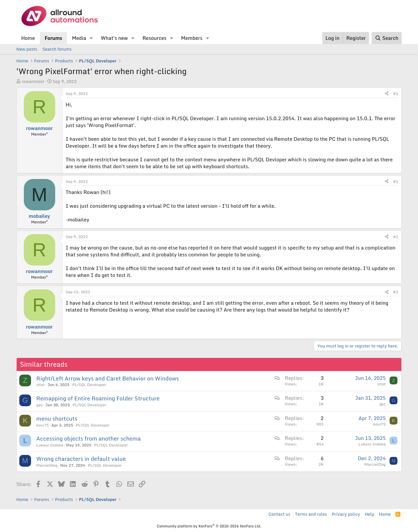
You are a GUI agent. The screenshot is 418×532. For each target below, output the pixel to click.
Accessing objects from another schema (88, 438)
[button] (91, 38)
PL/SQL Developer (89, 385)
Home (28, 38)
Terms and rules (311, 514)
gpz (40, 405)
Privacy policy (346, 514)
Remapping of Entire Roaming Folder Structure (98, 398)
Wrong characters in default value (81, 459)
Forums (54, 38)
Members (192, 38)
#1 (396, 94)
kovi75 (42, 425)
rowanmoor (33, 81)
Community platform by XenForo (209, 526)
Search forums (57, 49)
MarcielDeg (47, 465)
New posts (27, 49)
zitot (40, 385)
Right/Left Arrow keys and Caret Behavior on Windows (108, 378)
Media (79, 38)
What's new (114, 38)
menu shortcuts (57, 419)
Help (370, 514)
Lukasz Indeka (50, 445)
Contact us (279, 514)
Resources (154, 38)
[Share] (387, 94)
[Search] (387, 38)
